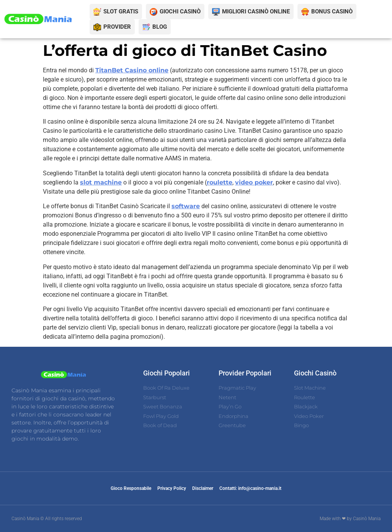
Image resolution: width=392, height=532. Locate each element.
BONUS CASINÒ (332, 11)
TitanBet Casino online (132, 70)
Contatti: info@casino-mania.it (250, 488)
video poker (254, 182)
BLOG (160, 27)
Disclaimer (203, 488)
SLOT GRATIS (121, 11)
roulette (220, 182)
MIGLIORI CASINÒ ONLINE (256, 11)
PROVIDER (117, 27)
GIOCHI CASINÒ (180, 11)
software (186, 206)
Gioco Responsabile (131, 488)
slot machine (101, 182)
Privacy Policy (172, 488)
